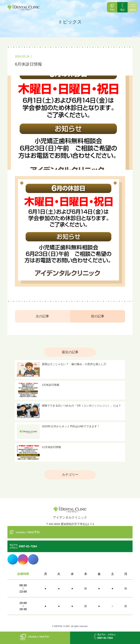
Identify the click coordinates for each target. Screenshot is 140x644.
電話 (122, 10)
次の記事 (42, 316)
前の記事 (98, 316)
